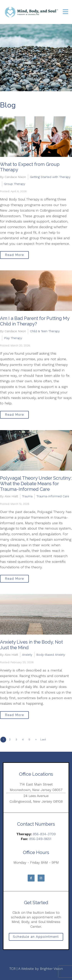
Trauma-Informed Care (53, 496)
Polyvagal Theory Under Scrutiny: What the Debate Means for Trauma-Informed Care (36, 484)
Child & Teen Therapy (45, 331)
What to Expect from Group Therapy (30, 167)
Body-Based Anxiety (51, 655)
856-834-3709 (44, 834)
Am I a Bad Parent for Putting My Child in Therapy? (35, 321)
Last (43, 739)
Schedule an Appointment (36, 937)
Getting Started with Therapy (50, 177)
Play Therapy (13, 338)
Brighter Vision (51, 969)
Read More (14, 255)
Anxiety (27, 655)
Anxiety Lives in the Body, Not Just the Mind (31, 645)
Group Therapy (15, 184)
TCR (12, 969)
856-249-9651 (40, 839)
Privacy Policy (36, 957)
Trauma (27, 496)
